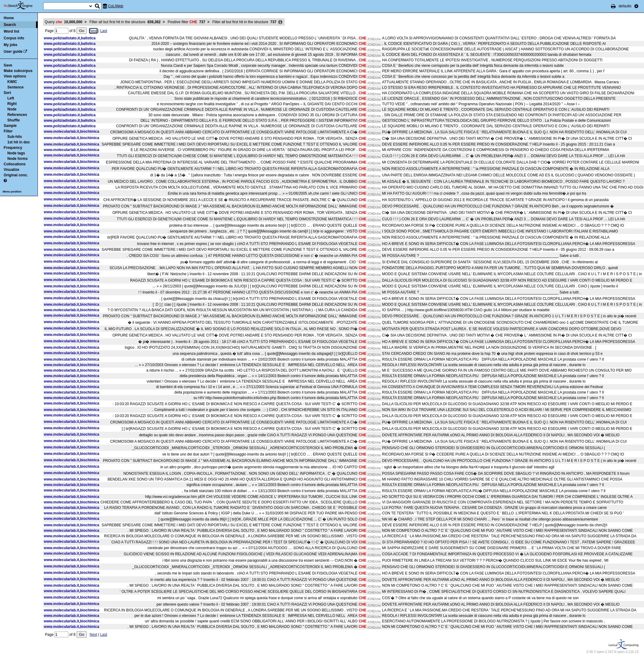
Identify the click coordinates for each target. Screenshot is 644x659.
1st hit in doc (19, 142)
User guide (13, 52)
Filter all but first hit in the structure (125, 22)
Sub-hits (15, 137)
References (17, 115)
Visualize (11, 170)
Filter (8, 131)
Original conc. (16, 175)
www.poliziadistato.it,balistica (70, 38)
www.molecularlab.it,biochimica (72, 131)
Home (9, 18)
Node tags (16, 153)
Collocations (15, 164)
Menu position (12, 192)
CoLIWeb (116, 6)
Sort (7, 93)
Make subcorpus (18, 71)
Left (11, 98)
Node (12, 109)
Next (94, 31)
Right (12, 104)
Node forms (18, 159)
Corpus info (14, 38)
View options (15, 76)
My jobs (11, 45)
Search (10, 25)
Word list (11, 31)
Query (64, 22)
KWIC (12, 82)
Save (8, 65)
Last (104, 31)
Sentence (15, 87)
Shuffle (14, 120)
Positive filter (187, 22)
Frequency (13, 148)
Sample (10, 126)
